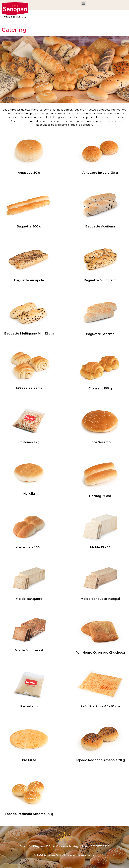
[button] (83, 3)
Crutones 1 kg (29, 442)
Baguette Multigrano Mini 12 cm (29, 333)
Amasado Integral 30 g (100, 173)
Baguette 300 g (29, 226)
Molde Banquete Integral (100, 599)
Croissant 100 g (100, 388)
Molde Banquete (29, 599)
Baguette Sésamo (100, 334)
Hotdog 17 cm (100, 496)
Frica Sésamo (100, 442)
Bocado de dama (29, 388)
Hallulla (29, 494)
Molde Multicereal (29, 650)
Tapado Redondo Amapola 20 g (100, 760)
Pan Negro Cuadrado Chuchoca (100, 653)
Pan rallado (29, 706)
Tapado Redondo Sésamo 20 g (29, 814)
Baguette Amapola (29, 280)
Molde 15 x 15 (100, 547)
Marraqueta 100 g (29, 547)
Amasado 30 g (29, 173)
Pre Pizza (29, 760)
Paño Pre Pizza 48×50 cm (100, 706)
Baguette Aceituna (100, 226)
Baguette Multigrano (100, 280)
